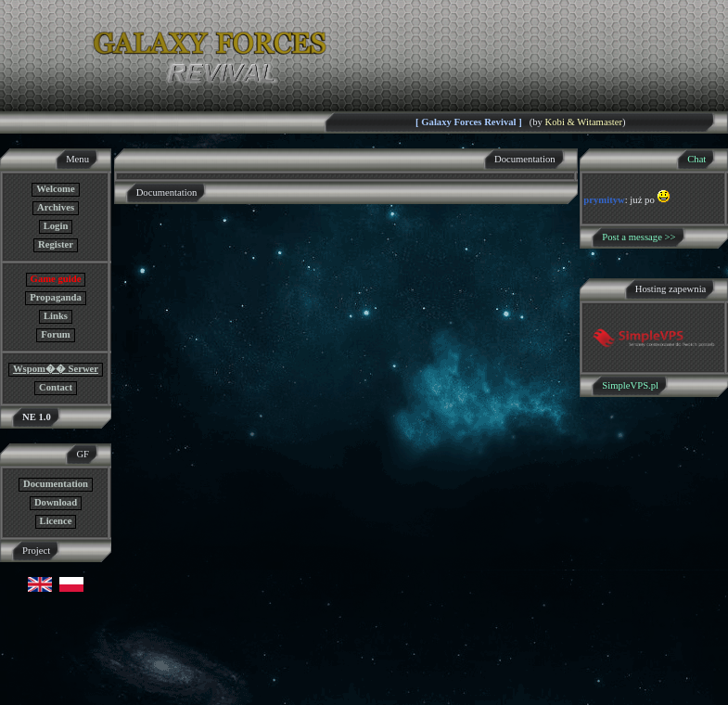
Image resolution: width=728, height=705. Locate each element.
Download (56, 502)
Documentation (56, 484)
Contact (56, 387)
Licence (56, 521)
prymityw (604, 200)
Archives (56, 207)
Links (56, 316)
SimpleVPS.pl (630, 385)
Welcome (55, 189)
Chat (696, 159)
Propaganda (55, 297)
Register (56, 244)
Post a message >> (639, 237)
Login (56, 226)
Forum (55, 334)
